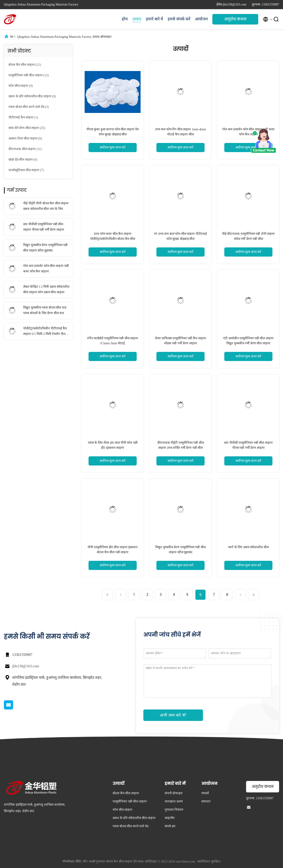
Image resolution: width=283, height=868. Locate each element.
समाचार (206, 801)
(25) (27, 128)
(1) (23, 117)
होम (125, 19)
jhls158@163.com (26, 666)
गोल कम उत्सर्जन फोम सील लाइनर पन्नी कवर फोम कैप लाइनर (46, 269)
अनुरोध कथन (235, 19)
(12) (29, 75)
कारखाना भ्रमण (174, 801)
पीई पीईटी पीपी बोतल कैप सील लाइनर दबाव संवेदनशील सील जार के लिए (46, 206)
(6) (25, 138)
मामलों (205, 793)
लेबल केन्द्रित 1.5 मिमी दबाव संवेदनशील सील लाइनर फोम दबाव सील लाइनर (46, 289)
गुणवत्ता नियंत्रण (174, 810)
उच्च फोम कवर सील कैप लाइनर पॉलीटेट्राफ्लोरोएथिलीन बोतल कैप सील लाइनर (113, 239)
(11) (25, 149)
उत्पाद (137, 19)
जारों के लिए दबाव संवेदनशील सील (248, 547)
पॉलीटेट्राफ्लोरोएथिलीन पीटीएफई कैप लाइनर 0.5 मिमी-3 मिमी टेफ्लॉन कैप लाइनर (45, 332)
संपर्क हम (170, 826)
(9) (21, 86)
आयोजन (201, 19)
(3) (29, 107)
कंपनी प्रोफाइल (174, 793)
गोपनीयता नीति (72, 861)
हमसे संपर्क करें (179, 19)
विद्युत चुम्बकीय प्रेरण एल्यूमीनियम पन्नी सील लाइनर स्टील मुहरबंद (45, 248)
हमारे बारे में (154, 19)
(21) (25, 65)
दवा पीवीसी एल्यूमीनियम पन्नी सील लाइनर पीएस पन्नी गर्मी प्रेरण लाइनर (44, 227)
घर (12, 37)
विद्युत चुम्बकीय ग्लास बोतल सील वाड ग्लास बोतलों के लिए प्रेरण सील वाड (45, 310)
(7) (26, 170)
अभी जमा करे (173, 715)
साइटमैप (170, 818)
